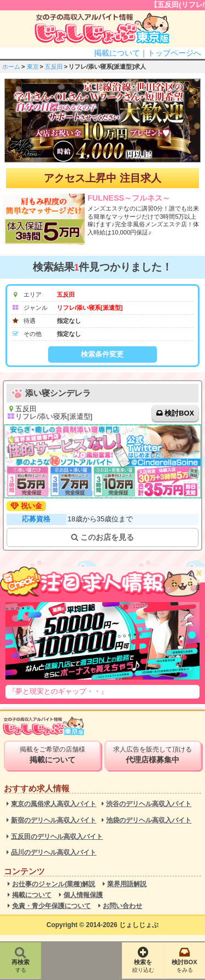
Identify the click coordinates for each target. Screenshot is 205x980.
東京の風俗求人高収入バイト (54, 804)
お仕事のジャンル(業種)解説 (54, 884)
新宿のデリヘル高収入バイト (54, 820)
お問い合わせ (122, 906)
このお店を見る (102, 537)
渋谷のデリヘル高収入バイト (149, 804)
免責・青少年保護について (51, 906)
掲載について (117, 53)
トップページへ (174, 53)
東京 (33, 67)
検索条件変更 (102, 354)
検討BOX (179, 413)
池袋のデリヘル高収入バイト (149, 820)
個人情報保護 (83, 895)
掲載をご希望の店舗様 (52, 755)
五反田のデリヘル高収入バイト (57, 837)
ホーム (11, 67)
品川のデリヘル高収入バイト (54, 853)
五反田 (54, 67)
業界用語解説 (127, 884)
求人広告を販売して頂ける (153, 755)
